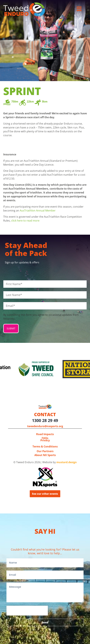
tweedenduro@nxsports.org (45, 426)
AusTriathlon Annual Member (38, 211)
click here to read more (25, 221)
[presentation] (27, 611)
